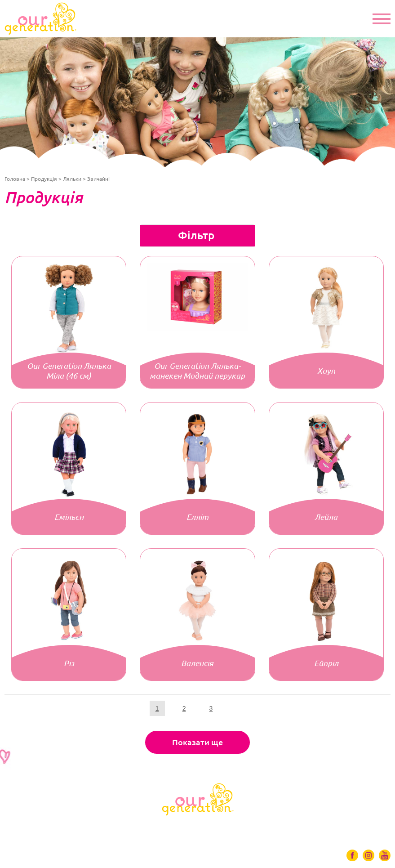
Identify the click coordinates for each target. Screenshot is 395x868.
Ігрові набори (194, 828)
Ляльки (72, 179)
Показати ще (197, 742)
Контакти (348, 828)
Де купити (294, 828)
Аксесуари (131, 828)
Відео (247, 828)
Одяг (84, 828)
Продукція (44, 179)
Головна (15, 179)
